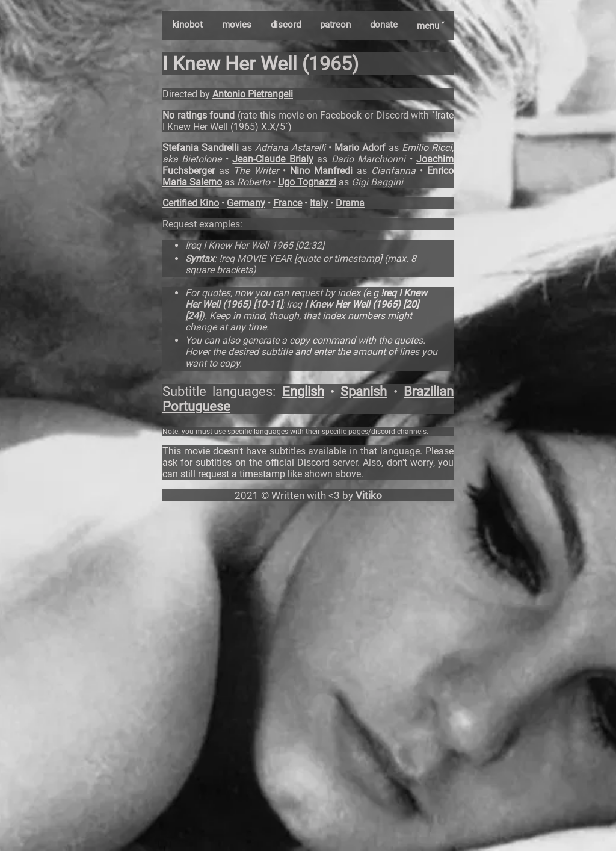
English (303, 391)
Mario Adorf (360, 148)
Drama (350, 203)
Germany (246, 203)
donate (384, 25)
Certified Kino (191, 203)
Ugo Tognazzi (307, 182)
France (288, 203)
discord (286, 25)
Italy (319, 203)
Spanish (364, 391)
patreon (335, 25)
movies (237, 25)
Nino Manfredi (321, 171)
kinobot (187, 25)
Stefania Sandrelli (201, 148)
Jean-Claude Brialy (273, 159)
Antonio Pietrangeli (253, 94)
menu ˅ (430, 26)
